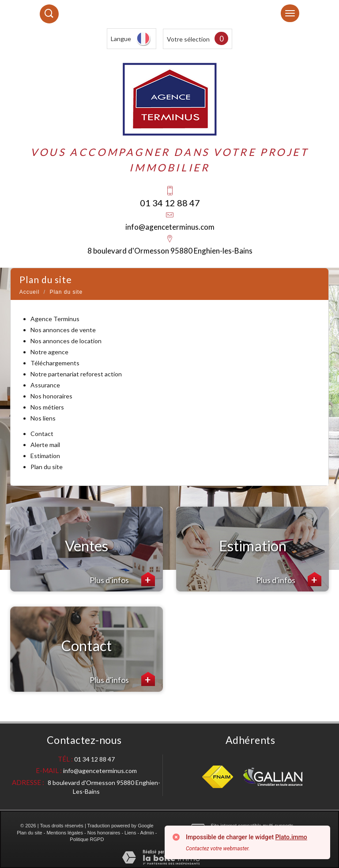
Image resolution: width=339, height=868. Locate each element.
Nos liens (43, 418)
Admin (147, 833)
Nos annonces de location (66, 341)
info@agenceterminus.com (170, 227)
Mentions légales (65, 833)
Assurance (45, 385)
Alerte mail (45, 445)
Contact (42, 434)
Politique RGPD (87, 839)
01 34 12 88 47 (170, 203)
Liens (130, 833)
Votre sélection (188, 39)
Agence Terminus (55, 319)
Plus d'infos (122, 579)
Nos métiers (47, 407)
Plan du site (47, 467)
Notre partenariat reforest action (76, 374)
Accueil (30, 292)
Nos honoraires (51, 396)
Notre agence (49, 352)
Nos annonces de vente (63, 330)
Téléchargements (55, 363)
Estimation (45, 456)
